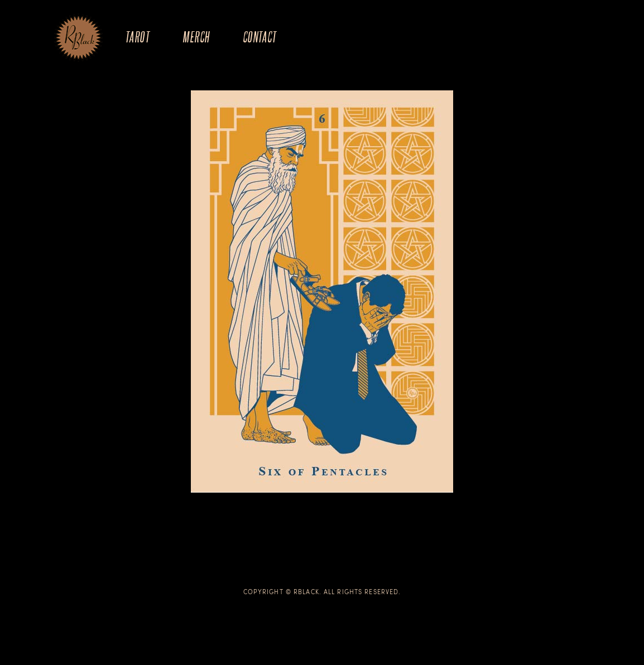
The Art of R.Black (78, 38)
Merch (196, 37)
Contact (260, 37)
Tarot (137, 37)
